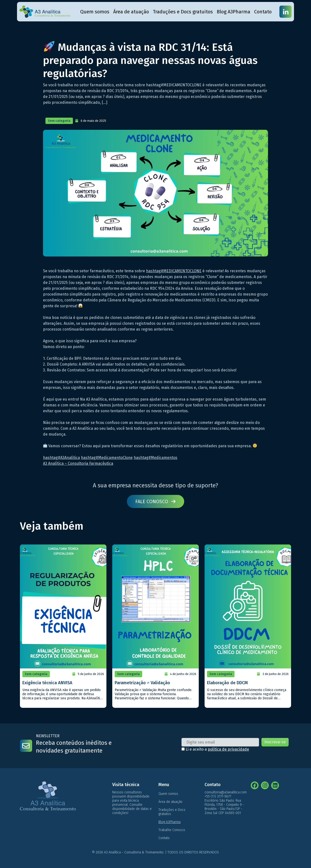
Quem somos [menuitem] (95, 12)
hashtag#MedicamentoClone (107, 458)
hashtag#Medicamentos (155, 458)
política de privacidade (228, 749)
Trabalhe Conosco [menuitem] (172, 830)
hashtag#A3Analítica (61, 458)
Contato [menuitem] (263, 12)
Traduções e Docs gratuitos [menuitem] (183, 12)
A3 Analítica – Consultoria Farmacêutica (78, 463)
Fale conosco (155, 501)
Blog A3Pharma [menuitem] (233, 12)
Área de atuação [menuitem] (131, 12)
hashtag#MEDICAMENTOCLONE (174, 271)
